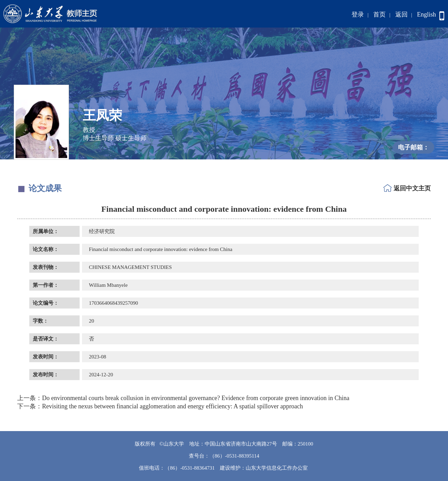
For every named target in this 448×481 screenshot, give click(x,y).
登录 (358, 14)
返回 (401, 14)
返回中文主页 (412, 188)
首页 (379, 14)
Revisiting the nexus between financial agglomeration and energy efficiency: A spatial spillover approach (160, 406)
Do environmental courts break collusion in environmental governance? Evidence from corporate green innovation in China (183, 398)
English (426, 14)
